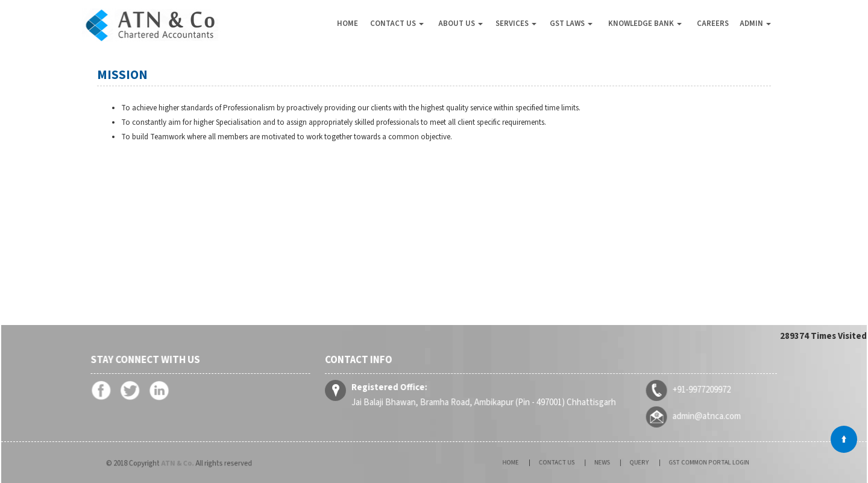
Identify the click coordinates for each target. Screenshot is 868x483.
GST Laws (571, 24)
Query (634, 462)
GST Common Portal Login (688, 462)
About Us (461, 24)
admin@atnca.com (703, 415)
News (606, 462)
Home (348, 24)
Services (516, 24)
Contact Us (397, 24)
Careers (713, 24)
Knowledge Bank (645, 24)
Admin (755, 24)
